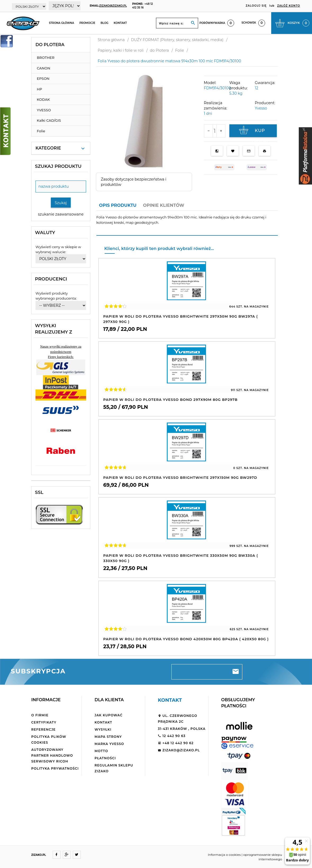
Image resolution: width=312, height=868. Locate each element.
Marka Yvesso (109, 744)
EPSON (43, 78)
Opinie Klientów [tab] (164, 205)
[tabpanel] (187, 223)
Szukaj (61, 203)
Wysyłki (103, 729)
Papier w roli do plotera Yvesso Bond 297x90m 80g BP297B (170, 400)
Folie (41, 131)
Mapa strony (108, 737)
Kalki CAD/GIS (49, 120)
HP (39, 89)
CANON (44, 68)
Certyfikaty (44, 722)
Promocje (87, 23)
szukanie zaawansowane (61, 214)
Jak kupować (109, 715)
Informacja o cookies (224, 855)
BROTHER (46, 58)
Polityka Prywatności (55, 768)
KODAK (43, 99)
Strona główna (62, 23)
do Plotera (50, 45)
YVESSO (44, 110)
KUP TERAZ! (253, 131)
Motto (101, 751)
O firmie (40, 715)
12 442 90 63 (172, 736)
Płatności (105, 758)
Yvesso (261, 108)
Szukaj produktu (58, 166)
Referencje (43, 729)
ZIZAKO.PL (39, 855)
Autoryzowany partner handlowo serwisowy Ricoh (52, 755)
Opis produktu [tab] (118, 205)
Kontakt (120, 23)
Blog (105, 23)
